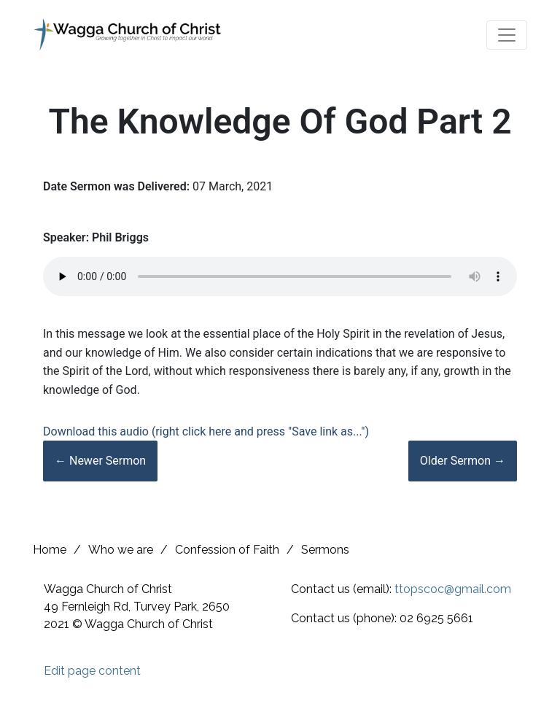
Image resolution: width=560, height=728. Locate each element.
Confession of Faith (227, 550)
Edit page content (92, 671)
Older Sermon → (463, 461)
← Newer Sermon (100, 461)
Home (50, 550)
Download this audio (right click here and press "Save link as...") (206, 431)
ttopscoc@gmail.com (453, 589)
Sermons (325, 550)
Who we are (121, 550)
